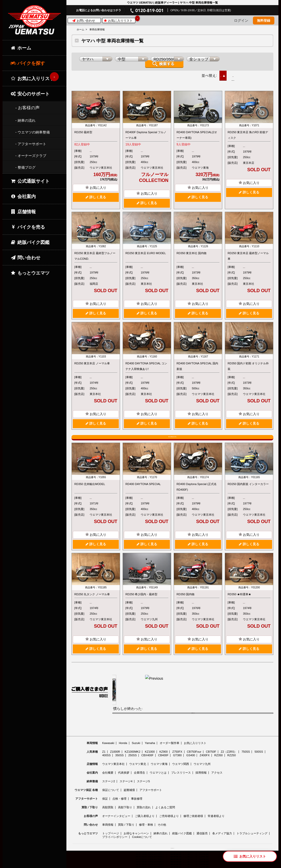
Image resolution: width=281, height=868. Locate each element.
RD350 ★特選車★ (239, 600)
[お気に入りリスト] (250, 856)
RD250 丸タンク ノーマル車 (92, 600)
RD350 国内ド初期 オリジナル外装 (248, 363)
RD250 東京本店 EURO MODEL (146, 250)
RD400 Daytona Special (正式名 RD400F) (197, 493)
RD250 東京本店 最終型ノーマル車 (248, 253)
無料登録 (264, 21)
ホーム (80, 29)
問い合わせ (25, 258)
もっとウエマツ (30, 273)
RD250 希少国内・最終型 (141, 600)
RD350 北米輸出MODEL (90, 490)
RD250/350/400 (99, 148)
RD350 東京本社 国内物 (191, 250)
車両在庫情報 (97, 29)
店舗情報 (23, 212)
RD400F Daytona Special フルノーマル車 (146, 132)
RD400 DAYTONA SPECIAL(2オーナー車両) (197, 132)
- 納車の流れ (25, 120)
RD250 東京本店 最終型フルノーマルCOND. (95, 253)
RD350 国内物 (185, 600)
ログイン (241, 20)
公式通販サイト (30, 181)
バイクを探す (28, 63)
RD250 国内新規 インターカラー (248, 490)
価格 (242, 73)
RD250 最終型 (83, 129)
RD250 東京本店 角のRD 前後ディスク (248, 132)
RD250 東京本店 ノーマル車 (92, 361)
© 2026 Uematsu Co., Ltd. (172, 865)
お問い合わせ (84, 21)
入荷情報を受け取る (172, 437)
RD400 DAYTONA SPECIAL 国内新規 (197, 363)
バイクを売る (28, 227)
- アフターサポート (31, 144)
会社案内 (23, 196)
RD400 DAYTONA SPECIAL (143, 490)
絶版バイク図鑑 (30, 242)
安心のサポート (30, 94)
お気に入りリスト (119, 20)
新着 (224, 73)
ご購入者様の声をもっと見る (193, 728)
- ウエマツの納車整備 (33, 132)
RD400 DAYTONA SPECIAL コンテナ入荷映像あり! (146, 363)
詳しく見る (96, 194)
